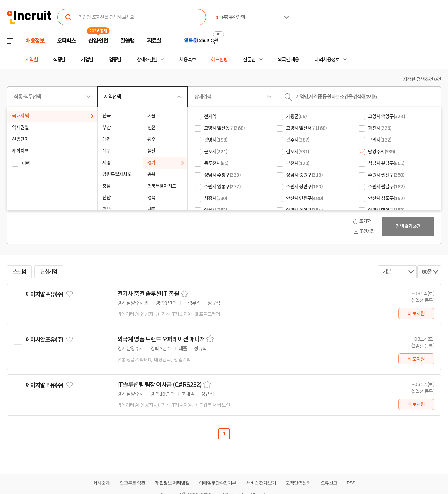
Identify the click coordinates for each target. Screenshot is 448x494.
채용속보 (187, 60)
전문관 (249, 60)
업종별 (115, 60)
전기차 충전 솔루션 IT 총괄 (148, 294)
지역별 (31, 60)
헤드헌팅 (219, 60)
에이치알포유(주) (44, 294)
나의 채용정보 (327, 60)
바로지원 (416, 313)
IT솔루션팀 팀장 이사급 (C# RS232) (159, 385)
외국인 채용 (288, 60)
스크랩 (19, 272)
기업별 (87, 60)
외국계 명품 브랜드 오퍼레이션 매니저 (161, 339)
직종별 (59, 60)
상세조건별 (147, 60)
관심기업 (49, 272)
